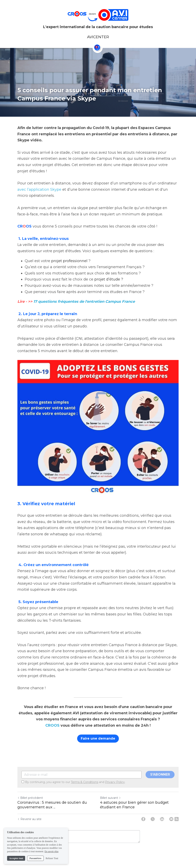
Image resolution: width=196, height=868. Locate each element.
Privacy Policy (115, 782)
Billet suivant (110, 798)
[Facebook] (143, 819)
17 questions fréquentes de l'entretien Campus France (84, 302)
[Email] (171, 819)
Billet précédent (30, 798)
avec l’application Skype (39, 189)
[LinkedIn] (162, 819)
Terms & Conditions (85, 782)
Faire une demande (98, 738)
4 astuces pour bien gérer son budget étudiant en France (134, 805)
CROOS (52, 725)
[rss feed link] (177, 819)
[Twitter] (153, 819)
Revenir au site (29, 819)
